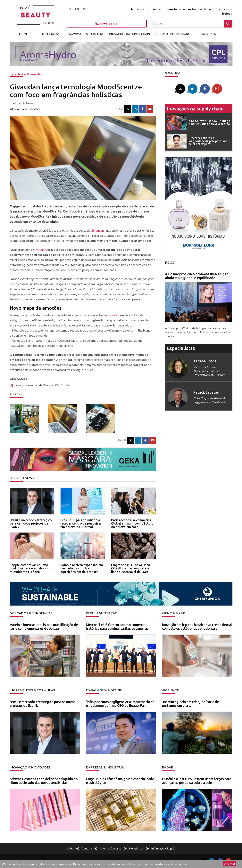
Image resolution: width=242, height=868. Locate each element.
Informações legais (163, 848)
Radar (168, 767)
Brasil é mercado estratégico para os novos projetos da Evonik (31, 523)
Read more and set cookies (171, 864)
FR (69, 9)
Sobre (71, 848)
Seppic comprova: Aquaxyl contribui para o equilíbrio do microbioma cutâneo (31, 568)
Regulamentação (102, 613)
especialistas (181, 348)
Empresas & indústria (105, 767)
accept (229, 864)
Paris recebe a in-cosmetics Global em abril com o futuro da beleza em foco (132, 523)
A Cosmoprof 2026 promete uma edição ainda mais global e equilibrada (197, 276)
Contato (87, 848)
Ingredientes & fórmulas (26, 74)
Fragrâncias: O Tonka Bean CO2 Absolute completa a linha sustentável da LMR (131, 568)
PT (85, 9)
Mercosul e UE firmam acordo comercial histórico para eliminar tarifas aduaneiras (117, 627)
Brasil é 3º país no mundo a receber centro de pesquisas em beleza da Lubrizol (81, 523)
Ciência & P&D (174, 613)
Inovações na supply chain (129, 34)
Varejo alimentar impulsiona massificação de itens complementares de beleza (44, 627)
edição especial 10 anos (174, 34)
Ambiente (171, 690)
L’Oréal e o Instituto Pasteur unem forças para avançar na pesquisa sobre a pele (197, 781)
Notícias (49, 34)
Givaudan (97, 230)
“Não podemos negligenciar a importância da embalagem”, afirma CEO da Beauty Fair (120, 704)
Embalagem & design (104, 690)
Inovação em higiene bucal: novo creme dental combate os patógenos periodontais (197, 627)
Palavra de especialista (85, 34)
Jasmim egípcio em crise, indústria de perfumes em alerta (191, 704)
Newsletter (107, 24)
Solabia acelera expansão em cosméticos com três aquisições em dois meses (82, 568)
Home (23, 34)
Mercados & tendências (31, 613)
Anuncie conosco (111, 848)
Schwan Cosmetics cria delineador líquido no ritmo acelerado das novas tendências (44, 781)
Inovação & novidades (30, 767)
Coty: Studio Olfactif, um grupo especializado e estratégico (120, 781)
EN (77, 9)
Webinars (209, 34)
